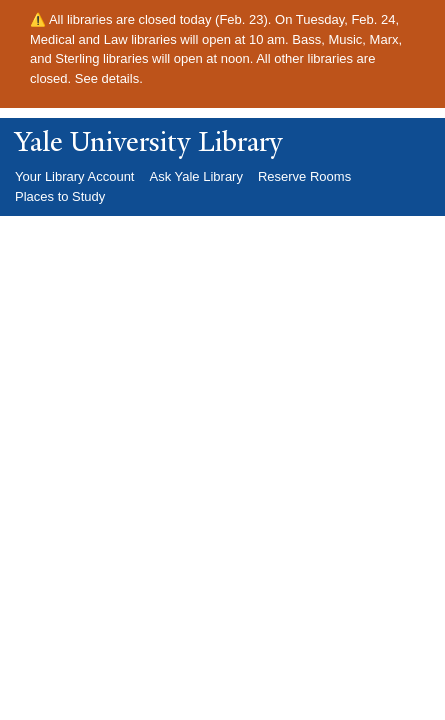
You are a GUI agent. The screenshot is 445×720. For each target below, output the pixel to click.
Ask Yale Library (195, 176)
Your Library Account (74, 176)
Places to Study (60, 196)
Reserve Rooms (304, 176)
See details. (109, 78)
